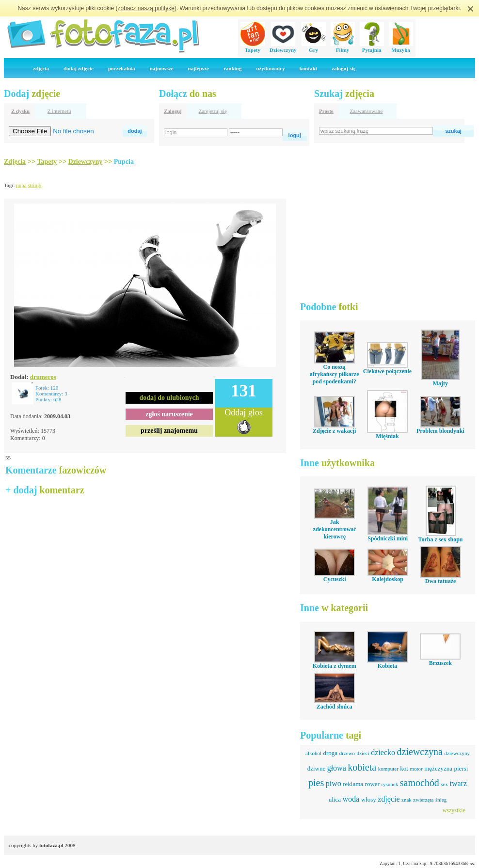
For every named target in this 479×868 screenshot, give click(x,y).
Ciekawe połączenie (387, 371)
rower (372, 784)
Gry (314, 47)
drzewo (347, 753)
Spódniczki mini (388, 538)
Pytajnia (372, 47)
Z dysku (20, 111)
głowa (337, 768)
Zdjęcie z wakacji (334, 431)
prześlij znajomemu (169, 431)
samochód (420, 783)
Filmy (343, 47)
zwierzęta (423, 800)
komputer (388, 769)
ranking (232, 68)
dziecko (383, 752)
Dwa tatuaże (441, 581)
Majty (440, 383)
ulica (335, 799)
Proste (326, 111)
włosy (369, 799)
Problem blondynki (440, 431)
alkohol (313, 753)
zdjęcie (389, 799)
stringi (34, 185)
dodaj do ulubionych (169, 398)
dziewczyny (457, 753)
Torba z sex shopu (441, 539)
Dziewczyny (283, 47)
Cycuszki (335, 579)
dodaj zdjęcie (79, 68)
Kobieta (388, 666)
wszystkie (454, 810)
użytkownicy (270, 68)
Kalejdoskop (388, 579)
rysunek (390, 784)
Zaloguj (173, 111)
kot (404, 768)
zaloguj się (343, 68)
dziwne (317, 768)
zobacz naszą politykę (146, 8)
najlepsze (199, 68)
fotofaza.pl (51, 845)
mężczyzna (438, 768)
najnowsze (162, 68)
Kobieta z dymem (335, 666)
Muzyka (401, 47)
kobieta (362, 767)
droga (331, 753)
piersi (461, 768)
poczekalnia (122, 68)
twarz (458, 783)
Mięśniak (387, 436)
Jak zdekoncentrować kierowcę (335, 529)
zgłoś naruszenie (169, 414)
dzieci (363, 753)
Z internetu (59, 111)
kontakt (308, 68)
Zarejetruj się (213, 111)
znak (407, 800)
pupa (21, 185)
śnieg (441, 800)
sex (444, 784)
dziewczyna (420, 752)
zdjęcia (41, 68)
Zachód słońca (335, 707)
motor (416, 769)
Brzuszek (440, 663)
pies (316, 783)
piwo (334, 783)
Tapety (253, 47)
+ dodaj (45, 490)
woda (351, 799)
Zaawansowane (366, 111)
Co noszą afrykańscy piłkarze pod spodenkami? (335, 374)
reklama (353, 784)
